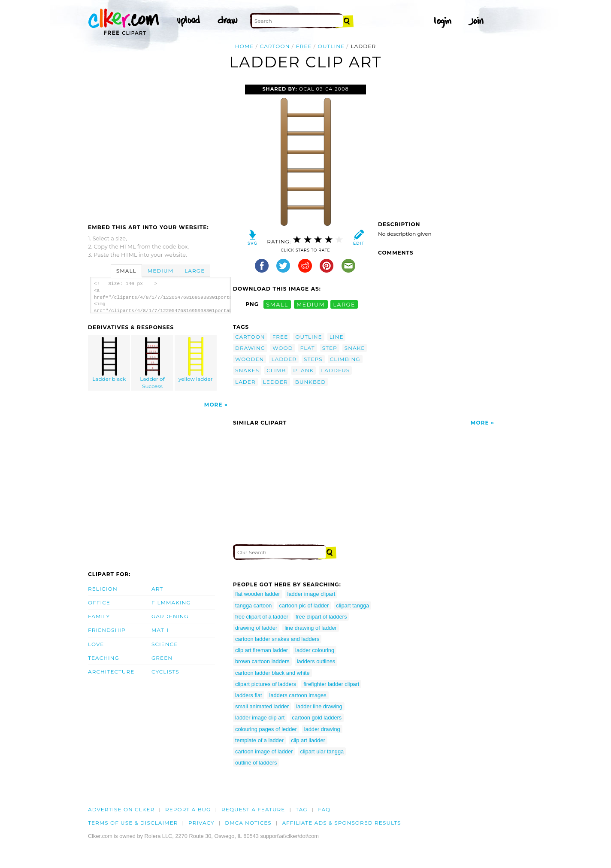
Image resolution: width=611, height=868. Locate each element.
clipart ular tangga (322, 751)
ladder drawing (322, 729)
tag (301, 809)
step (330, 348)
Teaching (104, 658)
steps (313, 359)
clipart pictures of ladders (266, 684)
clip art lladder (308, 740)
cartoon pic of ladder (304, 605)
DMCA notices (248, 823)
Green (162, 658)
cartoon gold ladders (317, 718)
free (304, 46)
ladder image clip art (260, 718)
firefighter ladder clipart (331, 684)
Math (160, 630)
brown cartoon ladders (262, 661)
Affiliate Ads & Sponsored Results (341, 823)
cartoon (275, 46)
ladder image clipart (312, 594)
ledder (275, 382)
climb (276, 370)
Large (195, 271)
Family (99, 616)
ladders (335, 370)
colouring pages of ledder (266, 729)
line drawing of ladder (311, 628)
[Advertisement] (160, 149)
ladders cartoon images (298, 695)
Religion (103, 589)
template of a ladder (259, 740)
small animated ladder (262, 706)
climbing (345, 359)
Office (99, 602)
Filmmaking (171, 602)
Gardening (170, 616)
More (213, 405)
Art (157, 589)
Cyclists (165, 672)
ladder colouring (315, 650)
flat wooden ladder (258, 594)
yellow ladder (196, 360)
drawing (250, 348)
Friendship (107, 630)
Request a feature (253, 809)
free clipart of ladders (321, 617)
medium (311, 304)
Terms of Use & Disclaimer (133, 823)
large (344, 304)
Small (126, 271)
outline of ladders (256, 763)
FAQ (324, 809)
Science (165, 644)
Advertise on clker (121, 809)
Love (96, 644)
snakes (247, 370)
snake (355, 348)
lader (245, 382)
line (337, 337)
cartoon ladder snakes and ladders (277, 639)
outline (331, 46)
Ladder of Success (153, 363)
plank (303, 370)
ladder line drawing (319, 706)
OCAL (307, 89)
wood (283, 348)
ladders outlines (316, 661)
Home (245, 46)
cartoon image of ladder (264, 751)
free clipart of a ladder (262, 617)
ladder (284, 359)
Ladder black (109, 360)
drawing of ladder (256, 628)
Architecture (111, 672)
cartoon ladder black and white (272, 673)
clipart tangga (352, 605)
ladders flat (249, 695)
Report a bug (188, 809)
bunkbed (310, 382)
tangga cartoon (253, 605)
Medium (160, 271)
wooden (250, 359)
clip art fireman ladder (262, 650)
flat (308, 348)
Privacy (201, 823)
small (277, 304)
